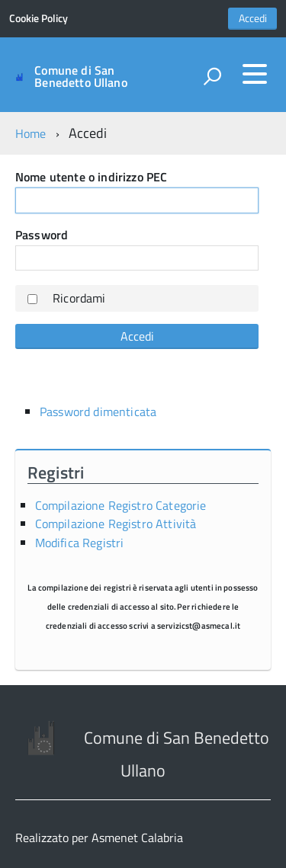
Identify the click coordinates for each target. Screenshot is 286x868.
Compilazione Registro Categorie (121, 505)
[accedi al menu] (255, 74)
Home (31, 133)
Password (42, 235)
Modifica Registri (80, 543)
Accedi (253, 18)
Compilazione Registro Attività (116, 524)
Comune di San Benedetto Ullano (81, 76)
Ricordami (79, 298)
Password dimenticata (98, 412)
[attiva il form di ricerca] (212, 76)
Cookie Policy (39, 18)
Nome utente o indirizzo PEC (91, 177)
